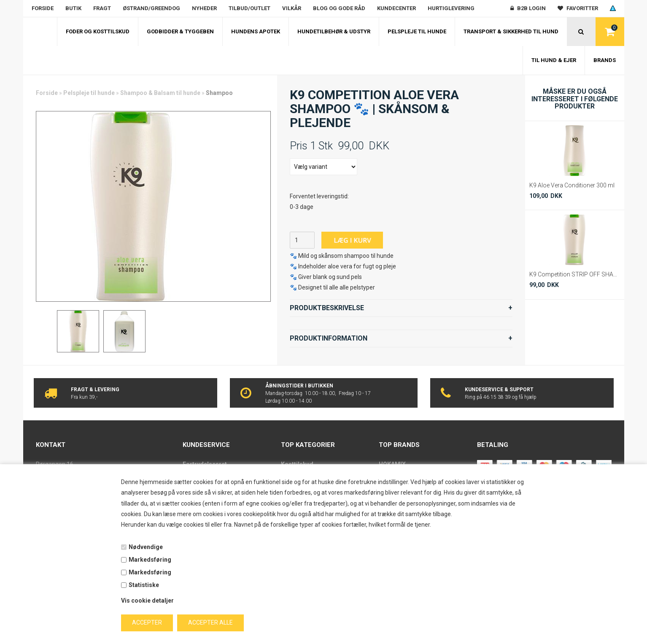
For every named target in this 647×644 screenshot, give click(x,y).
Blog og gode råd (339, 8)
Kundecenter (396, 8)
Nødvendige (146, 547)
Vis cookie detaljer (147, 601)
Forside (43, 8)
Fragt (102, 8)
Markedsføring (150, 560)
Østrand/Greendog (151, 8)
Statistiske (144, 585)
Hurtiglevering (451, 8)
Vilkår (292, 8)
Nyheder (204, 8)
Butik (73, 8)
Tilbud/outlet (249, 8)
